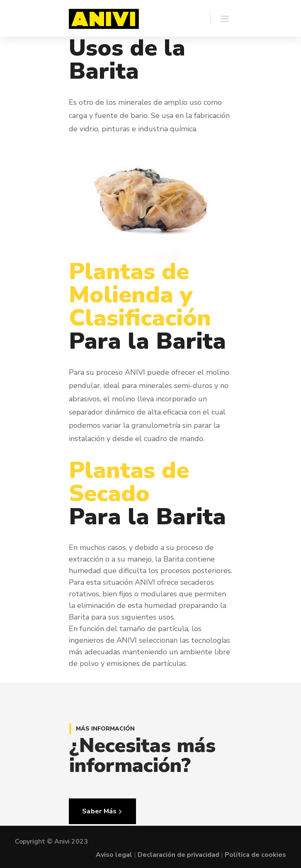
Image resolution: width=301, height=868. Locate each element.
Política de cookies (255, 855)
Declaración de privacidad (178, 855)
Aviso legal (114, 855)
